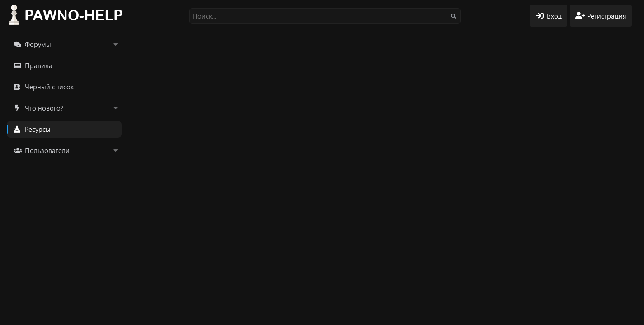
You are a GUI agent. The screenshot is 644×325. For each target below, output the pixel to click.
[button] (115, 44)
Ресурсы (38, 129)
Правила (39, 65)
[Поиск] (325, 16)
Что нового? (44, 108)
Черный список (49, 87)
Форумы (38, 44)
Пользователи (47, 150)
